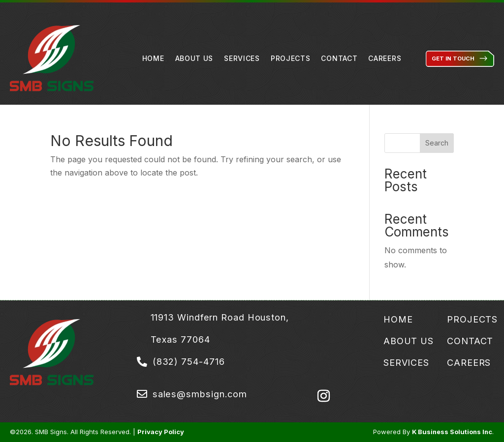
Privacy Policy (161, 432)
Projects (291, 59)
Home (153, 59)
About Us (194, 59)
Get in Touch (453, 59)
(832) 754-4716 (189, 361)
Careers (385, 59)
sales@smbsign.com (200, 394)
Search (437, 143)
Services (242, 59)
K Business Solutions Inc (452, 432)
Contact (339, 59)
